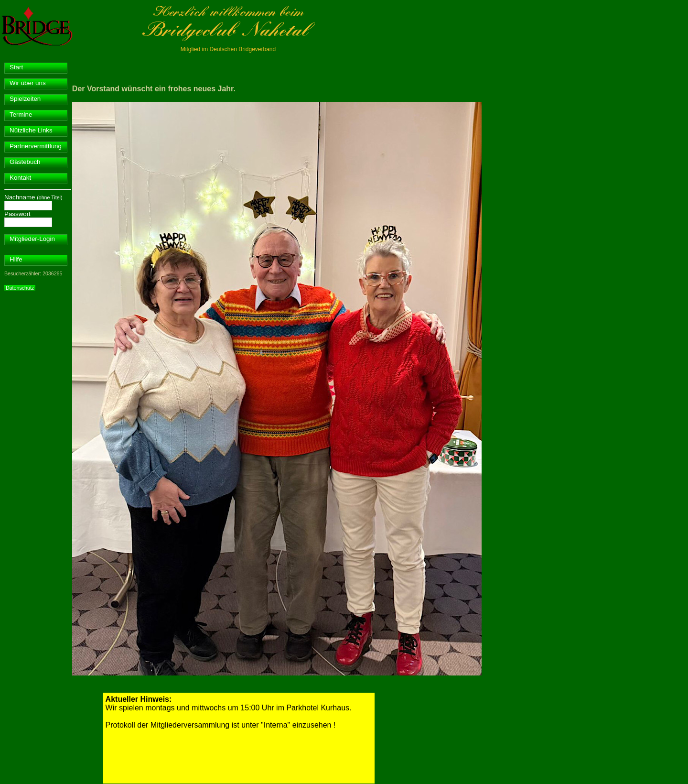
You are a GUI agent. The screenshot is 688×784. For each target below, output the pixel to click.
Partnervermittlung (36, 146)
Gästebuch (25, 162)
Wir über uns (28, 83)
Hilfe (16, 259)
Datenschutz (20, 288)
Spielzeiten (25, 99)
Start (16, 67)
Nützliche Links (31, 130)
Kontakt (20, 178)
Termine (21, 114)
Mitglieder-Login (32, 239)
